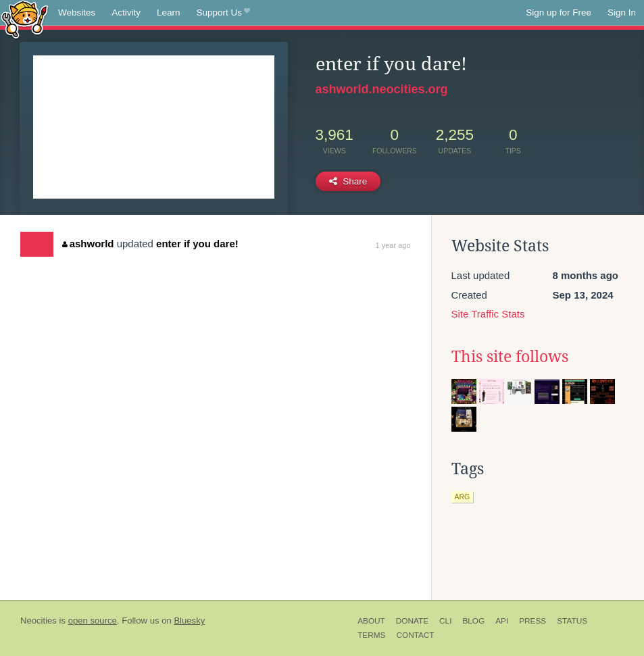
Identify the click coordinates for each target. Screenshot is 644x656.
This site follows (510, 357)
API (502, 621)
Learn (169, 12)
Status (572, 621)
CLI (445, 621)
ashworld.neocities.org (382, 89)
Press (532, 621)
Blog (473, 621)
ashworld (88, 244)
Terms (371, 635)
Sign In (622, 12)
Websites (77, 12)
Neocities (39, 621)
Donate (412, 621)
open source (93, 621)
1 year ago (393, 245)
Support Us (223, 13)
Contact (415, 635)
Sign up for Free (559, 12)
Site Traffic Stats (488, 314)
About (371, 621)
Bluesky (189, 621)
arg (463, 497)
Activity (126, 12)
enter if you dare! (197, 244)
